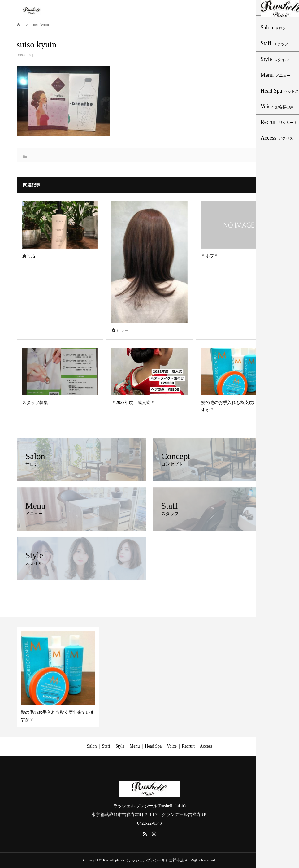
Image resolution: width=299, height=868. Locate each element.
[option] (58, 677)
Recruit (188, 746)
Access (206, 746)
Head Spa (153, 746)
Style (120, 746)
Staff (106, 746)
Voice (172, 746)
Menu (135, 746)
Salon (92, 746)
